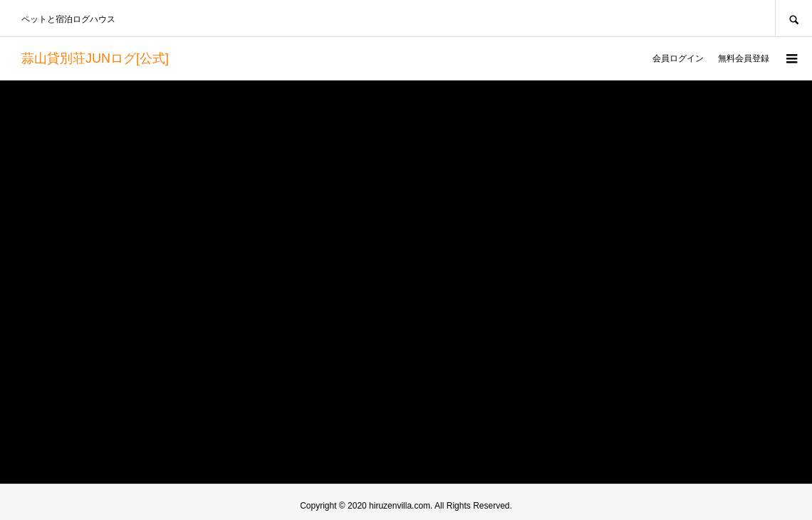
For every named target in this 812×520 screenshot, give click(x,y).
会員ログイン (678, 58)
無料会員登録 (744, 58)
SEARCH (793, 18)
